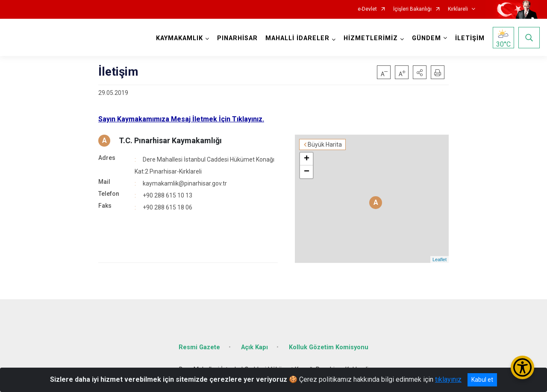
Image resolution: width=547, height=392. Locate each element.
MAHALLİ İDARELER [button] (297, 38)
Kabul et (482, 380)
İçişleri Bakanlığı (412, 9)
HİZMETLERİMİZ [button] (371, 38)
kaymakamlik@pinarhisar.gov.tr (185, 183)
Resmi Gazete (199, 347)
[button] (420, 72)
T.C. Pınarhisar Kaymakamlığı (170, 140)
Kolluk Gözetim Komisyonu (329, 347)
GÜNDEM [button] (426, 38)
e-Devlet (367, 9)
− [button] (307, 172)
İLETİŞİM (470, 38)
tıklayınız (448, 379)
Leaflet (440, 259)
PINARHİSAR (237, 38)
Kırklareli (458, 9)
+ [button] (307, 159)
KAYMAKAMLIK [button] (179, 38)
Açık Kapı (254, 347)
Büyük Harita (325, 144)
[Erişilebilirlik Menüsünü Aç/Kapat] (522, 367)
